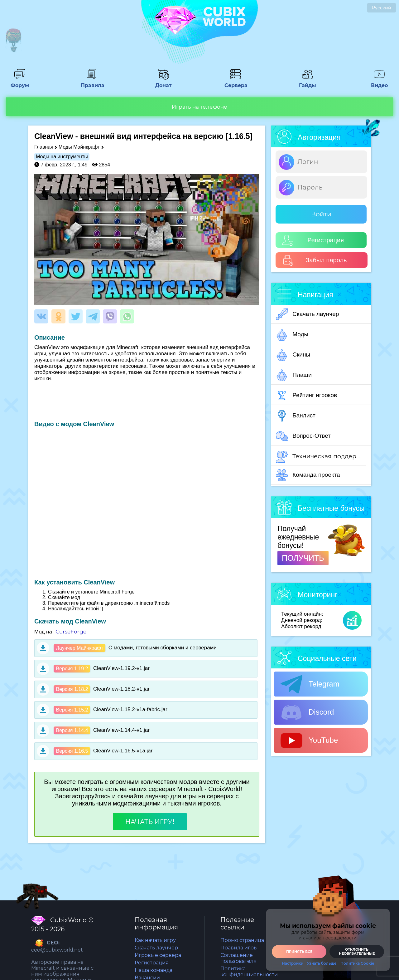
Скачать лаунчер (307, 314)
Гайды (307, 82)
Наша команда (154, 970)
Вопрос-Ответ (303, 436)
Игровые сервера (158, 955)
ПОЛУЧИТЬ (303, 558)
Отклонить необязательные (357, 951)
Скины (293, 355)
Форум (20, 82)
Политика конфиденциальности (249, 972)
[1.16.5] (239, 136)
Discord (307, 712)
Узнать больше (322, 963)
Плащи (294, 375)
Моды (292, 335)
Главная (44, 147)
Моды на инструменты (62, 157)
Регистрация (313, 240)
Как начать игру (155, 940)
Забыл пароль (315, 260)
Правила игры (239, 948)
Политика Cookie (357, 963)
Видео (379, 82)
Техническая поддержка (321, 457)
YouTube (309, 741)
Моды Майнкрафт (79, 147)
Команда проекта (308, 475)
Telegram (310, 684)
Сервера (235, 82)
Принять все (299, 952)
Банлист (296, 416)
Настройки (293, 963)
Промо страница (242, 940)
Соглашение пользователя (238, 958)
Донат (164, 82)
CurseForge (71, 632)
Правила (92, 82)
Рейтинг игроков (306, 396)
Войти (321, 214)
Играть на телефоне (199, 107)
